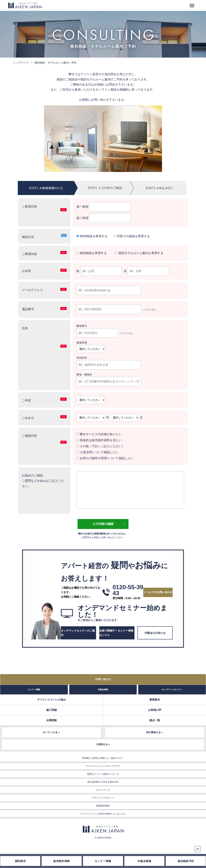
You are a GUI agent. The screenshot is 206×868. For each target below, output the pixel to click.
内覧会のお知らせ (155, 633)
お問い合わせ (103, 679)
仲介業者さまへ (155, 732)
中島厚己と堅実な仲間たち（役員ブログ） (103, 758)
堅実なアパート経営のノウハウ (103, 774)
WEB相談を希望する (92, 236)
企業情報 (51, 720)
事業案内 (155, 700)
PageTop (198, 849)
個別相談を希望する (92, 253)
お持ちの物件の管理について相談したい (105, 458)
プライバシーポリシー (103, 798)
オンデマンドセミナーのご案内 (78, 633)
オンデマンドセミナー (172, 689)
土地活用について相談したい (97, 452)
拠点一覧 (155, 720)
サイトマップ (103, 790)
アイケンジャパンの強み (51, 700)
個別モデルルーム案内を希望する (139, 253)
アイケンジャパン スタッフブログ (103, 766)
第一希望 (104, 207)
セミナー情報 (34, 689)
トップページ (21, 63)
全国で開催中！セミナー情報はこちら (116, 633)
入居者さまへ (103, 744)
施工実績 (51, 710)
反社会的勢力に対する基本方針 (103, 782)
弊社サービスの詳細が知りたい (99, 434)
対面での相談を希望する (132, 236)
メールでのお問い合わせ (158, 592)
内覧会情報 (103, 689)
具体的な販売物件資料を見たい (99, 440)
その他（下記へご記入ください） (100, 446)
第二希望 (104, 218)
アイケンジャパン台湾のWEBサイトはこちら (103, 814)
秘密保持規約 (103, 806)
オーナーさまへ (51, 732)
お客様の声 (155, 710)
